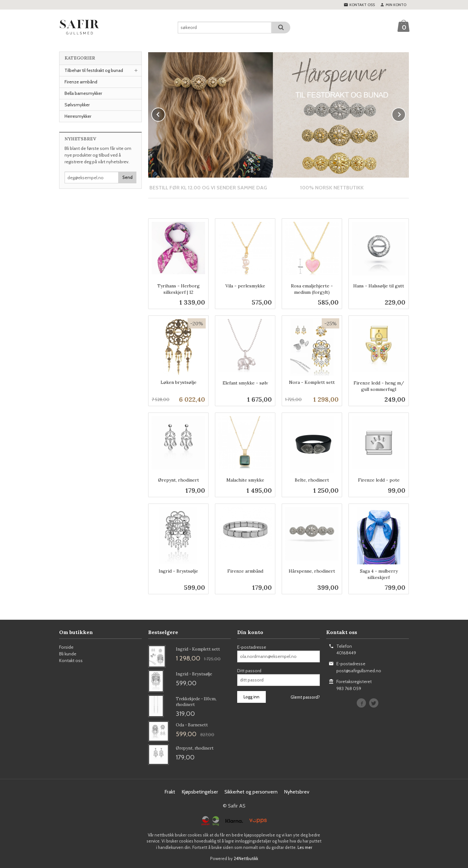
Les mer (305, 847)
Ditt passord (249, 670)
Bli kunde (68, 653)
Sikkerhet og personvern (251, 791)
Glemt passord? (305, 697)
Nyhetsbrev (297, 791)
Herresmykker (78, 116)
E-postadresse (252, 647)
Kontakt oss (71, 660)
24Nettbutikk (246, 858)
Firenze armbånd (81, 82)
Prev (165, 113)
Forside (66, 647)
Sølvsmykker (77, 105)
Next (405, 113)
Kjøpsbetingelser (200, 791)
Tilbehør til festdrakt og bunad (94, 70)
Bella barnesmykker (83, 93)
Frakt (170, 791)
